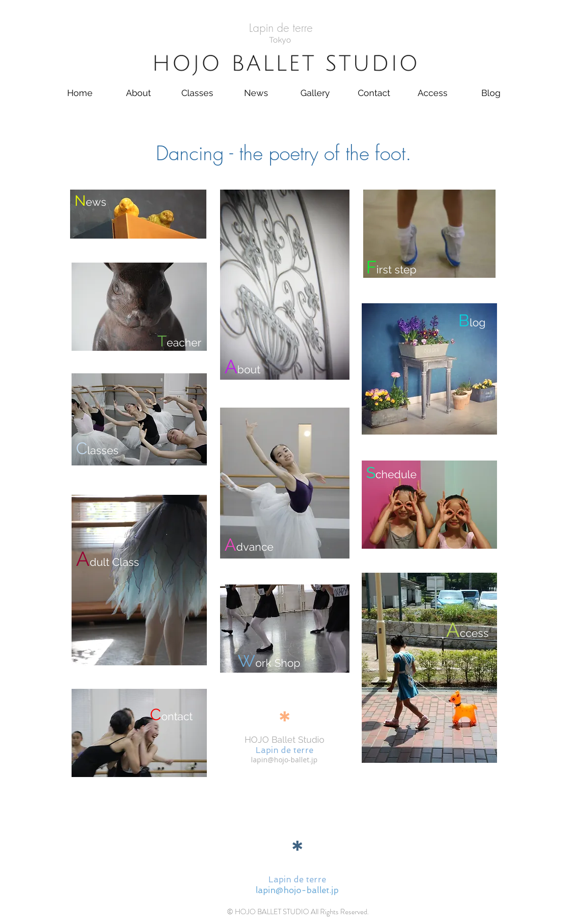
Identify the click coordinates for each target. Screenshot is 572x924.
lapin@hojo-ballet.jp (284, 760)
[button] (139, 93)
